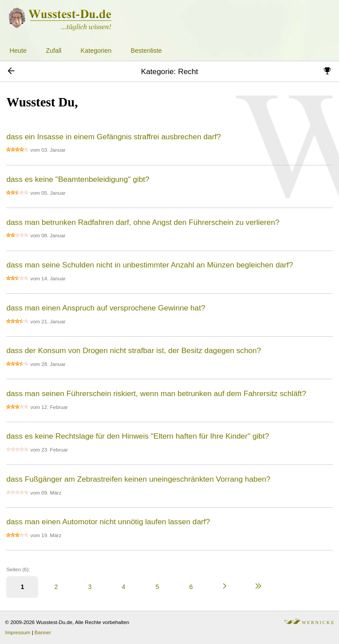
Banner (43, 632)
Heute (18, 51)
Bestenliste (146, 51)
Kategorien (96, 51)
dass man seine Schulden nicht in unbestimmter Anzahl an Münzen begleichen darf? (150, 265)
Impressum (18, 632)
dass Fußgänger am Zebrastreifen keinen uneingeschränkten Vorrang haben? (138, 479)
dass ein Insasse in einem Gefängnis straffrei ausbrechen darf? (113, 137)
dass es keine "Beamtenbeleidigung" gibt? (78, 179)
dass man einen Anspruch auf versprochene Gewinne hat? (106, 308)
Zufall (53, 51)
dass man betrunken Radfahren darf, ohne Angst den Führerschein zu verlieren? (143, 222)
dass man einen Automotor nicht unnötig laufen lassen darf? (108, 522)
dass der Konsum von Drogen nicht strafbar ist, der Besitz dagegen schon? (134, 350)
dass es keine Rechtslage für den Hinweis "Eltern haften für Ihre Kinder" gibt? (138, 436)
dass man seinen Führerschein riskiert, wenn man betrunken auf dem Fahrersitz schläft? (156, 393)
